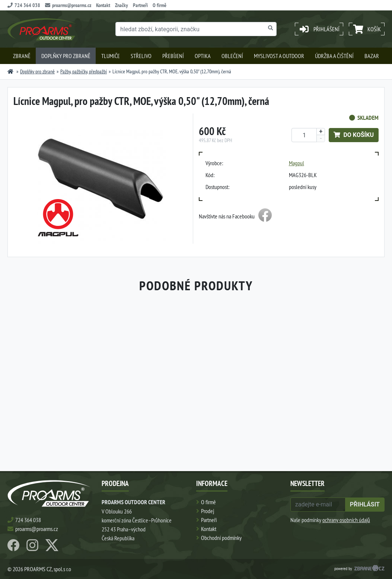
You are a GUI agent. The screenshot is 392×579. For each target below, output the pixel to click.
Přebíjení (173, 56)
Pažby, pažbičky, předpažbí (84, 71)
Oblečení (232, 56)
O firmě (160, 5)
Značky (122, 5)
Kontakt (103, 5)
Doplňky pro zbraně (66, 56)
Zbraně (22, 56)
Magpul (297, 163)
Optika (203, 56)
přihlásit (365, 504)
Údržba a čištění (334, 56)
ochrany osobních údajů (346, 520)
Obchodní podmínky (221, 538)
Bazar (372, 56)
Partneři (140, 5)
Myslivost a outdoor (279, 56)
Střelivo (141, 56)
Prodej (208, 511)
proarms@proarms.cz (68, 5)
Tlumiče (111, 56)
